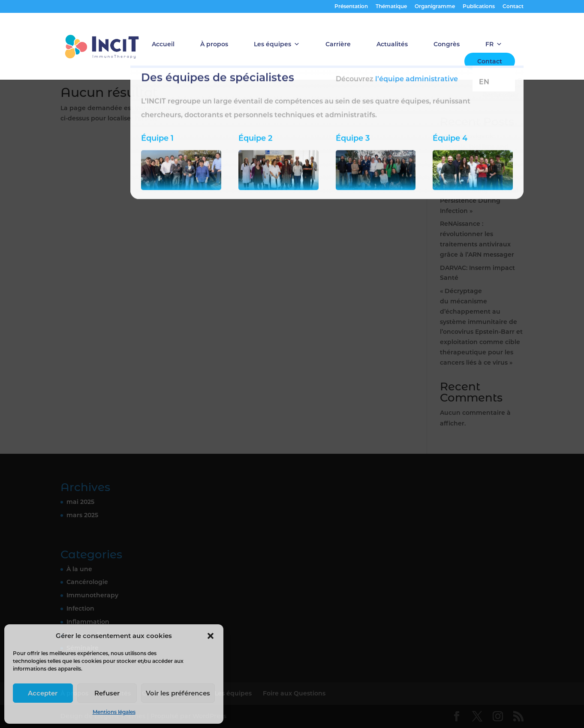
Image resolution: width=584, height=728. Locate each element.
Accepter (43, 693)
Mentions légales (114, 712)
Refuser (107, 693)
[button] (211, 636)
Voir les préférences (178, 693)
